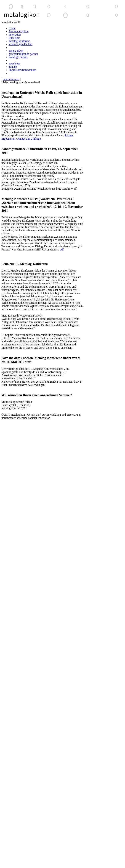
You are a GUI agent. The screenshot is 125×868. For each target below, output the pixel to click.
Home (12, 28)
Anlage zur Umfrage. (29, 139)
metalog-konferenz (19, 41)
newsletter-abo (11, 79)
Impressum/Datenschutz (22, 70)
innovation (15, 35)
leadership (14, 38)
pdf (62, 249)
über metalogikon (18, 31)
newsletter (14, 63)
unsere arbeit (16, 51)
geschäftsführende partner (23, 54)
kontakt (13, 67)
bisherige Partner (18, 57)
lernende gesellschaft (21, 44)
